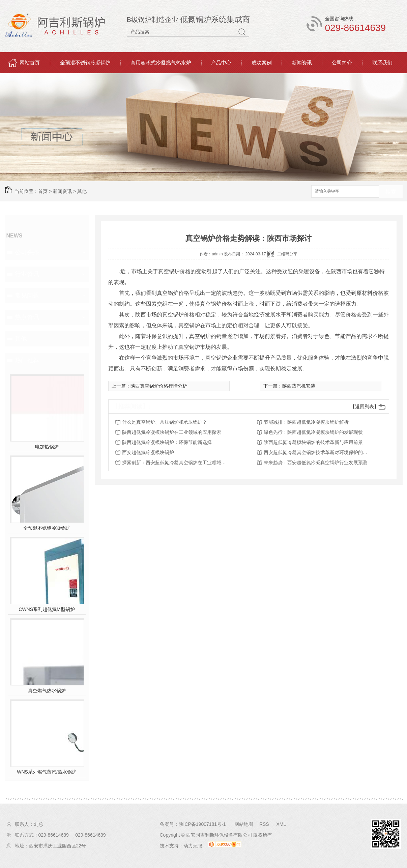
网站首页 (30, 63)
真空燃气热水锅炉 (47, 691)
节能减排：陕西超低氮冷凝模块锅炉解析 (306, 422)
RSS (265, 824)
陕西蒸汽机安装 (299, 386)
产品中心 (221, 63)
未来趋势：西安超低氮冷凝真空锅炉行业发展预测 (316, 463)
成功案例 (262, 63)
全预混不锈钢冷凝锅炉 (85, 63)
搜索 (391, 192)
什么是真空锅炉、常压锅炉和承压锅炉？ (165, 422)
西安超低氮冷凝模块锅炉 (148, 452)
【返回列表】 (365, 407)
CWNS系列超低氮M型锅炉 (47, 609)
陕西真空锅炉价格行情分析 (159, 386)
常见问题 (27, 296)
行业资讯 (27, 274)
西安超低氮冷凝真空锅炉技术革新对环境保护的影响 (318, 452)
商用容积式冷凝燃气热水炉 (161, 63)
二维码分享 (287, 254)
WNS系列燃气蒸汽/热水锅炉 (47, 772)
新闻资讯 (302, 63)
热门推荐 (27, 360)
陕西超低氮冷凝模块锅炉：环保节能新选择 (167, 442)
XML (281, 824)
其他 (82, 191)
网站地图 (244, 824)
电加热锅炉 (47, 447)
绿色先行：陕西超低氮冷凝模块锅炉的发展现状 (313, 432)
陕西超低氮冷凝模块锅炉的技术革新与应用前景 (313, 442)
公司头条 (27, 252)
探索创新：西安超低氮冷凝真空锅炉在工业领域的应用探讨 (176, 463)
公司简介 (342, 63)
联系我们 (382, 63)
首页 (43, 191)
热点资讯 (27, 317)
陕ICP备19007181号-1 (202, 824)
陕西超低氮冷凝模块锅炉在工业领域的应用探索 (172, 432)
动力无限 (193, 846)
